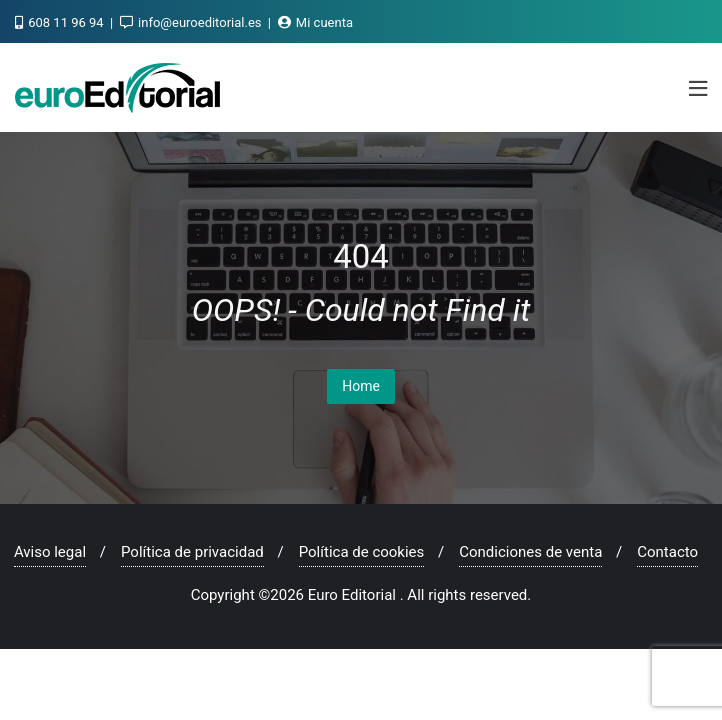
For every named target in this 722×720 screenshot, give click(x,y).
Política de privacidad (192, 552)
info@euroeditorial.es (192, 22)
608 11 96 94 (61, 22)
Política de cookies (362, 552)
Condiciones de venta (530, 552)
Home (361, 386)
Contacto (667, 552)
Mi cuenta (315, 22)
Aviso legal (50, 552)
